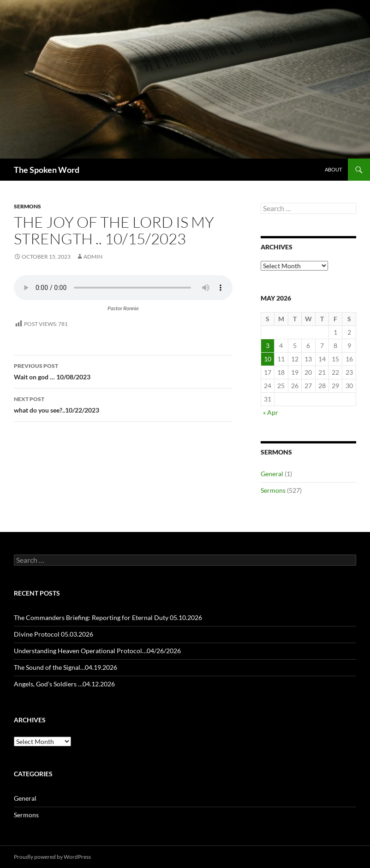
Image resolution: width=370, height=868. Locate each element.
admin (93, 257)
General (272, 474)
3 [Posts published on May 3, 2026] (268, 345)
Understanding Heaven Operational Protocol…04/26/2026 (97, 651)
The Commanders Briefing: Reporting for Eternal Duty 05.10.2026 (108, 617)
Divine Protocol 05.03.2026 (54, 634)
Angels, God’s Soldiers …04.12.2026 (64, 684)
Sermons (27, 206)
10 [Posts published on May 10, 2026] (268, 359)
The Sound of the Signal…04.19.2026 (66, 667)
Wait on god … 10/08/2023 (123, 371)
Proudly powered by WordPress (52, 857)
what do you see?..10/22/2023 (123, 404)
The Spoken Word (47, 170)
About (333, 169)
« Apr (271, 412)
